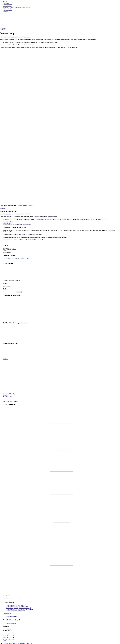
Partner (5, 359)
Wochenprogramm (8, 5)
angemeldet (8, 214)
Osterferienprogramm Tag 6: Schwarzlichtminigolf (19, 608)
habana (20, 37)
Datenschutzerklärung (11, 617)
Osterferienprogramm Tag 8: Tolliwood (16, 605)
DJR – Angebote (7, 9)
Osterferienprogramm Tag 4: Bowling (15, 611)
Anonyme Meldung (11, 623)
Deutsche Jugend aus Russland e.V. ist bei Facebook (16, 258)
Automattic (13, 643)
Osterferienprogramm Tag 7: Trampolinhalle (17, 607)
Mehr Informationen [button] (8, 222)
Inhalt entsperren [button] (7, 223)
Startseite (5, 2)
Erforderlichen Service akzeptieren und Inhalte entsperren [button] (17, 225)
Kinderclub (6, 3)
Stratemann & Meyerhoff (9, 394)
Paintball (3, 28)
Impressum (6, 12)
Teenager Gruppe (7, 6)
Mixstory (5, 395)
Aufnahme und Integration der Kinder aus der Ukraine (16, 7)
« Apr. (5, 641)
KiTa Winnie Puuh (8, 397)
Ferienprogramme (7, 10)
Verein (32, 205)
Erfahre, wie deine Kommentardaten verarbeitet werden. (43, 217)
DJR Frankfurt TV (8, 286)
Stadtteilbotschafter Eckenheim (15, 401)
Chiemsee (3, 30)
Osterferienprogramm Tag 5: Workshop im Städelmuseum (20, 609)
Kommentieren (27, 37)
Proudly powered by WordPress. (24, 643)
